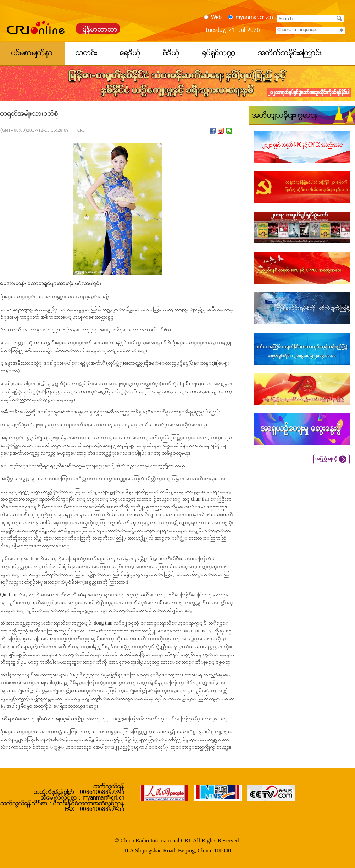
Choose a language (311, 30)
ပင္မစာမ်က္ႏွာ (32, 53)
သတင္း (86, 53)
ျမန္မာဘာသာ (99, 30)
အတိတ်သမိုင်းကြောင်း (285, 116)
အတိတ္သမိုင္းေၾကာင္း (290, 53)
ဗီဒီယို (171, 53)
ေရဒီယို (130, 53)
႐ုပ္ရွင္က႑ (219, 53)
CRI (81, 131)
